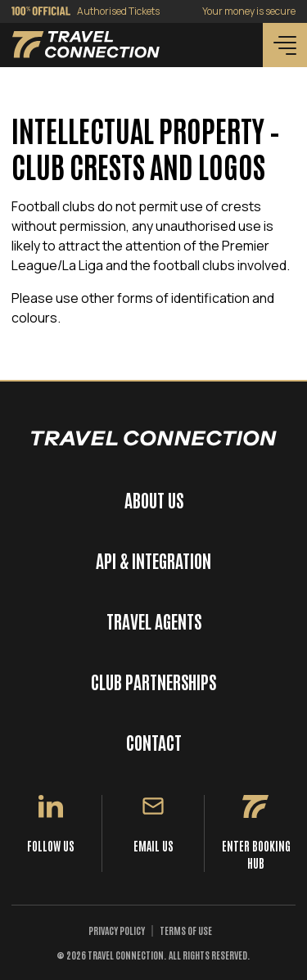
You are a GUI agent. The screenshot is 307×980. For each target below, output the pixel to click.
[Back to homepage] (86, 45)
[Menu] (285, 45)
